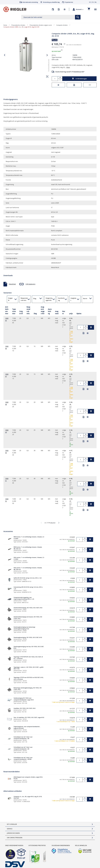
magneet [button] (73, 299)
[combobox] (51, 17)
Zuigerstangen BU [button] (49, 299)
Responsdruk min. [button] (24, 299)
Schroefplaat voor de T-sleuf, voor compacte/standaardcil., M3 (23, 748)
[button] (80, 9)
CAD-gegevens (30, 284)
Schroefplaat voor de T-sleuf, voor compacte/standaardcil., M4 (23, 738)
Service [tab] (10, 829)
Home (5, 25)
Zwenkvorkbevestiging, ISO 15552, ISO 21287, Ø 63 (28, 608)
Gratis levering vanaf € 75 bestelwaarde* (70, 72)
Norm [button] (85, 298)
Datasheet (12, 284)
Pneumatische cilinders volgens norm (41, 25)
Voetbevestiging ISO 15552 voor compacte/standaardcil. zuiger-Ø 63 (24, 699)
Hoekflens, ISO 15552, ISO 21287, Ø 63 (25, 708)
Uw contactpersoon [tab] (15, 838)
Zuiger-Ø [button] (11, 299)
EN (93, 2)
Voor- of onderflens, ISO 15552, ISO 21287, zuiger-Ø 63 (29, 718)
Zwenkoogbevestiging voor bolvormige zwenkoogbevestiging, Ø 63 (24, 628)
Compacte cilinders (62, 25)
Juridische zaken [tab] (13, 833)
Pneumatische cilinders (18, 25)
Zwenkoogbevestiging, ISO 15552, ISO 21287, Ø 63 (28, 638)
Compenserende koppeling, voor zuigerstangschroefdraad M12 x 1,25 (24, 598)
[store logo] (15, 9)
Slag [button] (35, 298)
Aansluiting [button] (61, 299)
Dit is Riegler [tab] (12, 824)
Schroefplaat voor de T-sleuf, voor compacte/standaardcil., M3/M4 (23, 758)
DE (90, 2)
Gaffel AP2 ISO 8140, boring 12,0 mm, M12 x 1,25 (28, 578)
